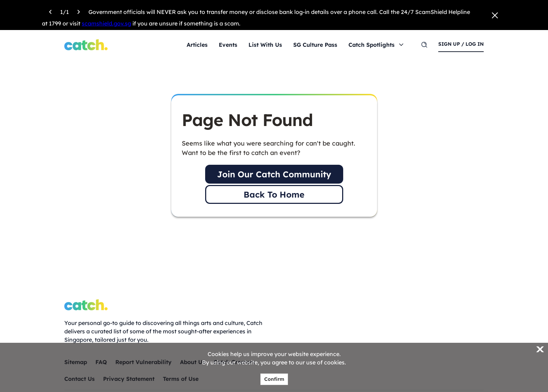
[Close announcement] (495, 15)
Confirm (274, 379)
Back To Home (274, 194)
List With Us (265, 45)
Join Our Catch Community (274, 174)
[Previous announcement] (50, 11)
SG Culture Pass (315, 45)
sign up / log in (461, 44)
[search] (424, 45)
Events (228, 45)
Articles (197, 45)
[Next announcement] (79, 11)
